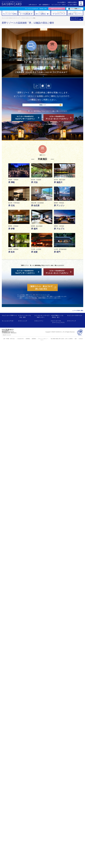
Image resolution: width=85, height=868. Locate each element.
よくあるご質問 (72, 5)
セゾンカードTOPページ (10, 315)
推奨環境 (34, 339)
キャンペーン (40, 321)
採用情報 (28, 339)
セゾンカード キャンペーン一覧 (76, 19)
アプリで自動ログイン (75, 9)
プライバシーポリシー (43, 339)
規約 (76, 339)
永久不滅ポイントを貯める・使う (58, 316)
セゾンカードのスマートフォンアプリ (58, 322)
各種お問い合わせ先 (7, 335)
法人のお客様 (61, 2)
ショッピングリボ (8, 321)
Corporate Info (21, 339)
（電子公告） (12, 339)
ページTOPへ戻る (79, 311)
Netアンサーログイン (57, 9)
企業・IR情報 (6, 339)
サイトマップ (72, 321)
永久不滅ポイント (42, 13)
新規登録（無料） (43, 9)
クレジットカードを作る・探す (25, 316)
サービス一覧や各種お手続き (59, 13)
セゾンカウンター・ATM (58, 5)
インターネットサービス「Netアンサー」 (43, 316)
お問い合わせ (32, 5)
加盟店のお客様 (72, 2)
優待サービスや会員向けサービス (26, 13)
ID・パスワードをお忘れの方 (32, 9)
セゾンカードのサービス (75, 315)
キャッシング (23, 321)
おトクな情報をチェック (75, 13)
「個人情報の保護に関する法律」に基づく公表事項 (61, 339)
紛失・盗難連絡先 (44, 5)
